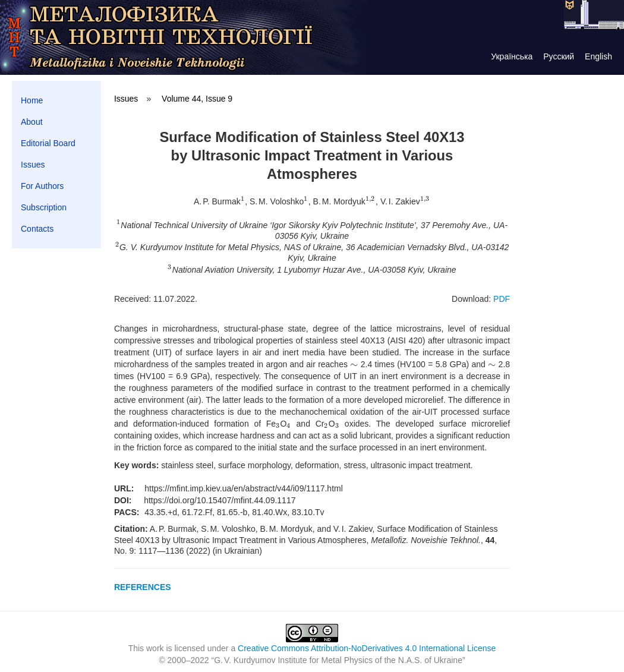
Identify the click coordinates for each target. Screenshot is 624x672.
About (32, 122)
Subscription (44, 207)
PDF (502, 299)
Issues (33, 165)
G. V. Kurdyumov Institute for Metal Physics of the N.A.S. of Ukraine (338, 660)
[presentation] (243, 201)
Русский (559, 56)
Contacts (37, 229)
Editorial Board (48, 143)
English (598, 56)
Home (32, 100)
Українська (512, 56)
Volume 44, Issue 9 (197, 99)
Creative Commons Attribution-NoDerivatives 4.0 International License (367, 648)
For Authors (42, 186)
